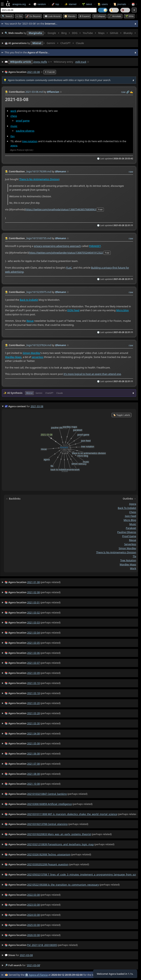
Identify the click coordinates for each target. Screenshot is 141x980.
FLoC (69, 267)
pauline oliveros (25, 130)
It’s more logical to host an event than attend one (92, 374)
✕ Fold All (50, 72)
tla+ (13, 136)
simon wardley (127, 548)
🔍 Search (7, 16)
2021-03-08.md (34, 92)
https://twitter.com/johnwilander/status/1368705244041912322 (66, 252)
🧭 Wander (70, 16)
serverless (38, 357)
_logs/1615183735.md (38, 238)
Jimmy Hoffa (40, 62)
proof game (23, 120)
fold (100, 209)
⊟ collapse (99, 16)
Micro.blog (122, 310)
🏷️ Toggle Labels (122, 415)
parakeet (131, 528)
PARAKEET (95, 246)
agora (14, 145)
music (14, 126)
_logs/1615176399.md (38, 171)
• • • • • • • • (70, 33)
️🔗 (128, 92)
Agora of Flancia (38, 975)
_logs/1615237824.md (38, 345)
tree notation (30, 141)
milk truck (81, 62)
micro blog (130, 520)
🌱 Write (130, 16)
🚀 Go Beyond (33, 16)
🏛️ (27, 975)
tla (134, 556)
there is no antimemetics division (116, 552)
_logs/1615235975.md (38, 292)
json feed (130, 516)
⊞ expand (85, 16)
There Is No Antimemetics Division (39, 179)
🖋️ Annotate (115, 16)
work (13, 111)
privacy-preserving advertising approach (57, 246)
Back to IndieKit (29, 300)
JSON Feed (73, 310)
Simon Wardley (32, 353)
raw (123, 92)
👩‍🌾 (7, 92)
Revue (30, 321)
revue (133, 540)
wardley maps (128, 564)
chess (14, 116)
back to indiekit (127, 508)
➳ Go (19, 16)
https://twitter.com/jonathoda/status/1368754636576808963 (61, 209)
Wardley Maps (13, 357)
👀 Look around (53, 16)
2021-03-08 (26, 955)
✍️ (131, 92)
